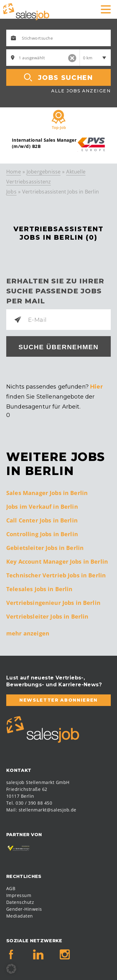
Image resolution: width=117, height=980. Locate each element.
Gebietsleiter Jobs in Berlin (45, 548)
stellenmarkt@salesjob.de (48, 810)
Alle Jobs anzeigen (81, 91)
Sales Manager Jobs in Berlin (47, 493)
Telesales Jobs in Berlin (39, 589)
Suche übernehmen (58, 347)
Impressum (19, 895)
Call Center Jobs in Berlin (42, 520)
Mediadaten (20, 916)
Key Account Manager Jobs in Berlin (57, 561)
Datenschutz (20, 902)
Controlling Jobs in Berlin (42, 534)
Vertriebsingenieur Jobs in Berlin (53, 603)
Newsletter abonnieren (58, 700)
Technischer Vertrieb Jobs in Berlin (56, 575)
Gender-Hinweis (24, 909)
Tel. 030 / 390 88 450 (29, 803)
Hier (97, 387)
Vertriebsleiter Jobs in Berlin (47, 616)
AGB (11, 888)
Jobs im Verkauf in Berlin (42, 507)
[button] (11, 969)
